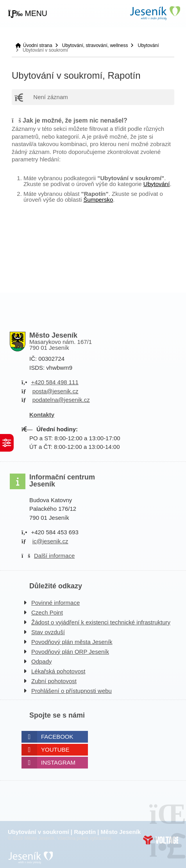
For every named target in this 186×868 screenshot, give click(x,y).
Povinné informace (55, 603)
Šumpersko (98, 200)
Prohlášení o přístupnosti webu (72, 691)
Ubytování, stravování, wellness (95, 45)
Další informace (54, 556)
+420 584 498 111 (55, 382)
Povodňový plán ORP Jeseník (70, 652)
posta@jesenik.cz (55, 391)
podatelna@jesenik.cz (61, 400)
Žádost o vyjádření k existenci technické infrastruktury (101, 622)
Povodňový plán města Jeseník (72, 642)
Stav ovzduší (48, 632)
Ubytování (148, 45)
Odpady (42, 661)
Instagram (58, 762)
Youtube (55, 750)
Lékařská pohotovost (58, 671)
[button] (28, 14)
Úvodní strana (155, 13)
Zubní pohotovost (54, 681)
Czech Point (47, 612)
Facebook (57, 737)
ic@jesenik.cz (50, 541)
